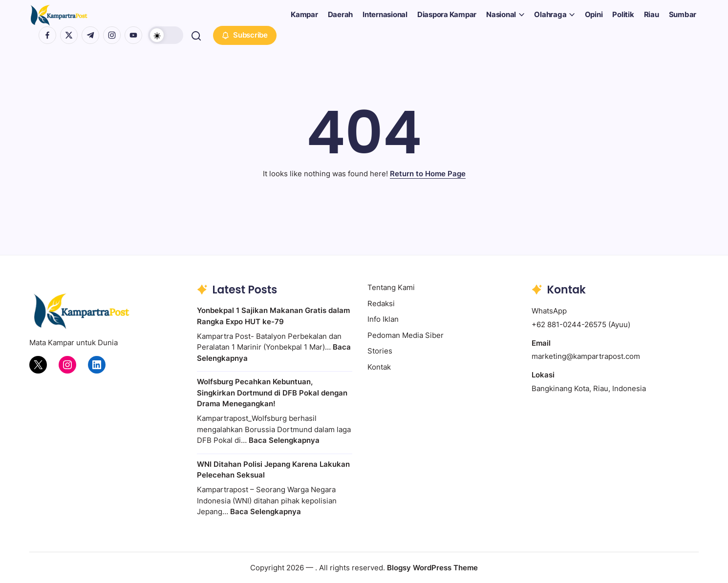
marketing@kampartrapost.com (586, 356)
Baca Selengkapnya (284, 440)
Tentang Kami (391, 287)
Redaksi (381, 303)
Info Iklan (383, 319)
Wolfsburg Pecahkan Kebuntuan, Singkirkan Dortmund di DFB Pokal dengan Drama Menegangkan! (272, 393)
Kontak (379, 367)
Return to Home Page (428, 174)
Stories (380, 351)
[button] (167, 35)
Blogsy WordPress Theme (432, 568)
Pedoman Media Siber (406, 335)
